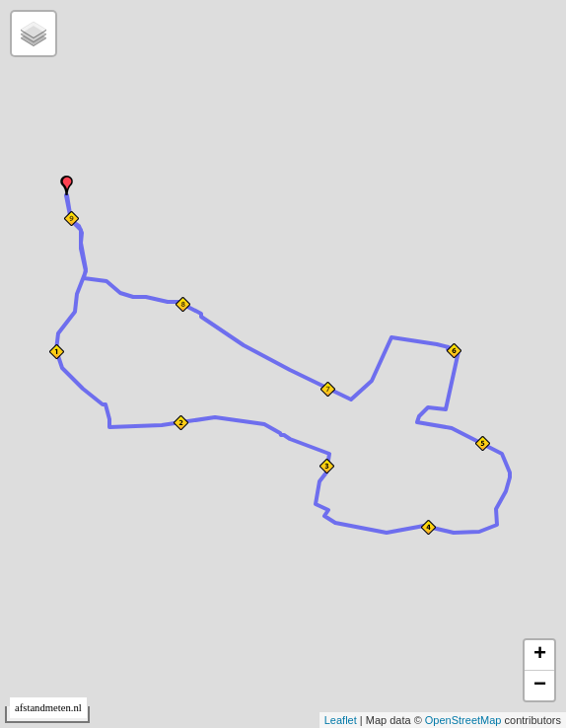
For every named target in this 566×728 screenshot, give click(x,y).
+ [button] (540, 655)
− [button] (540, 686)
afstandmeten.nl (48, 708)
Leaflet (341, 720)
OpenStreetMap (463, 720)
